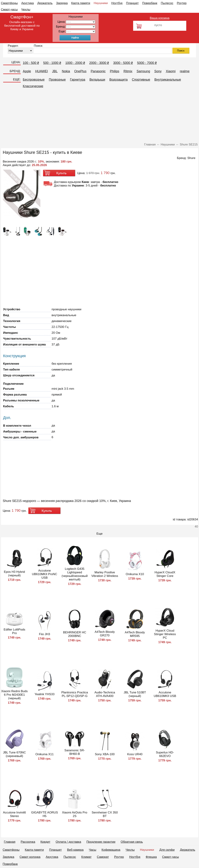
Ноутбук (117, 3)
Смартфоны (9, 3)
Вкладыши (97, 80)
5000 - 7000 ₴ (147, 63)
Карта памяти (81, 3)
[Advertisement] (100, 116)
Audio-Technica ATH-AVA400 (105, 694)
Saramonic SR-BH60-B (75, 752)
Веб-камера (75, 850)
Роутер (182, 3)
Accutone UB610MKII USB (165, 694)
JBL (55, 71)
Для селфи (167, 850)
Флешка (151, 857)
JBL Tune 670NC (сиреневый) (14, 754)
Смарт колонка (30, 857)
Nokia (66, 71)
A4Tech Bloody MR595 (135, 634)
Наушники (101, 3)
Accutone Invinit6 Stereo (14, 814)
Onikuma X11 (45, 754)
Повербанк (150, 3)
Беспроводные (34, 80)
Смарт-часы (9, 10)
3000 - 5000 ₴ (123, 63)
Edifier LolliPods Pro (15, 631)
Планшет (132, 3)
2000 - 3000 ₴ (99, 63)
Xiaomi (171, 71)
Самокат (103, 857)
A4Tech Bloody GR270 (105, 634)
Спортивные (141, 80)
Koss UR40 (135, 754)
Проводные (57, 80)
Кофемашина (111, 850)
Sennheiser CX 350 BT (105, 814)
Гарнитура (78, 80)
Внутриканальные (168, 80)
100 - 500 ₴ (31, 63)
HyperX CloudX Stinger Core (165, 574)
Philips (114, 71)
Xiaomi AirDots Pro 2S (75, 814)
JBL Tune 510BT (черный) (135, 694)
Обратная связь (132, 842)
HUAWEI (42, 71)
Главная (10, 842)
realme (185, 71)
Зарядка (62, 3)
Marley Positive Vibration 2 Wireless (105, 574)
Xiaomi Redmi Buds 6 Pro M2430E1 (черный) (14, 695)
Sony (158, 71)
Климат (86, 857)
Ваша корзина (160, 18)
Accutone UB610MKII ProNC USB (45, 574)
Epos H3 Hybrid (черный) (14, 574)
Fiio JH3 (44, 634)
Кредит (46, 842)
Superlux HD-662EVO (165, 754)
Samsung (143, 71)
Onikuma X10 (135, 574)
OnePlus (80, 71)
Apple (27, 71)
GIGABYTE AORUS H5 (45, 814)
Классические (33, 86)
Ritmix (128, 71)
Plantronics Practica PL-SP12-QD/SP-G (75, 694)
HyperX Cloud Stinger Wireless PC (165, 634)
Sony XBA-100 (105, 754)
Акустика (27, 3)
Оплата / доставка (68, 842)
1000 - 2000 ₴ (75, 63)
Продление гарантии (101, 842)
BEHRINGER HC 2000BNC (75, 634)
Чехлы (26, 10)
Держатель (45, 3)
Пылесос (167, 3)
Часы (93, 850)
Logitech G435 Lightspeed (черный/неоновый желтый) (75, 574)
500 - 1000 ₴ (52, 63)
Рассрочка (28, 842)
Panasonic (98, 71)
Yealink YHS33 (44, 694)
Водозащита (119, 80)
